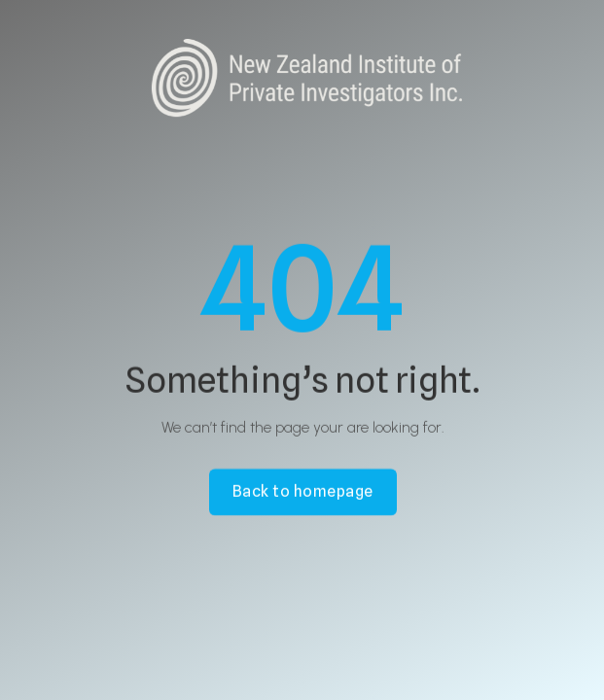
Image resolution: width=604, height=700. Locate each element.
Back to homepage (302, 492)
